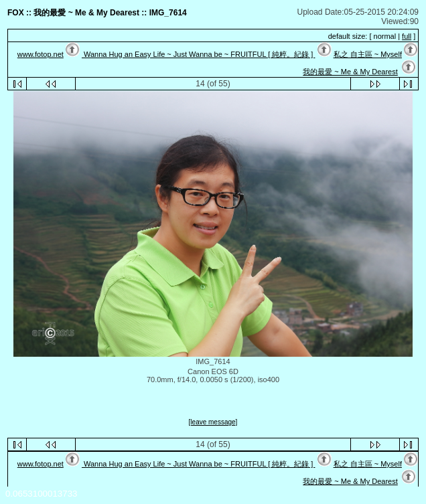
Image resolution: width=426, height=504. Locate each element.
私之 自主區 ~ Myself (368, 54)
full (407, 36)
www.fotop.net (41, 54)
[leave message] (213, 422)
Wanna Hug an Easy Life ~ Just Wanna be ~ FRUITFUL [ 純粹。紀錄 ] (198, 54)
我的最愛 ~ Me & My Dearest (350, 72)
